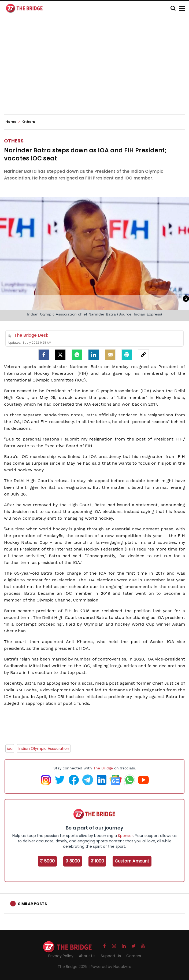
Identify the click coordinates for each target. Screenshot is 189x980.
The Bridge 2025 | (74, 967)
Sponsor (125, 836)
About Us (87, 956)
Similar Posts (32, 904)
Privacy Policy (61, 956)
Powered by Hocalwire (111, 967)
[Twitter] (60, 355)
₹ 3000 (73, 861)
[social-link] (143, 355)
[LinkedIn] (94, 355)
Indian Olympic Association (44, 748)
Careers (134, 956)
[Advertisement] (97, 70)
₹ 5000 (47, 861)
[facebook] (44, 355)
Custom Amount (132, 861)
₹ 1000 (97, 861)
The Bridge (103, 768)
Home (13, 122)
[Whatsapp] (77, 355)
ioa (10, 748)
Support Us (111, 956)
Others (14, 141)
